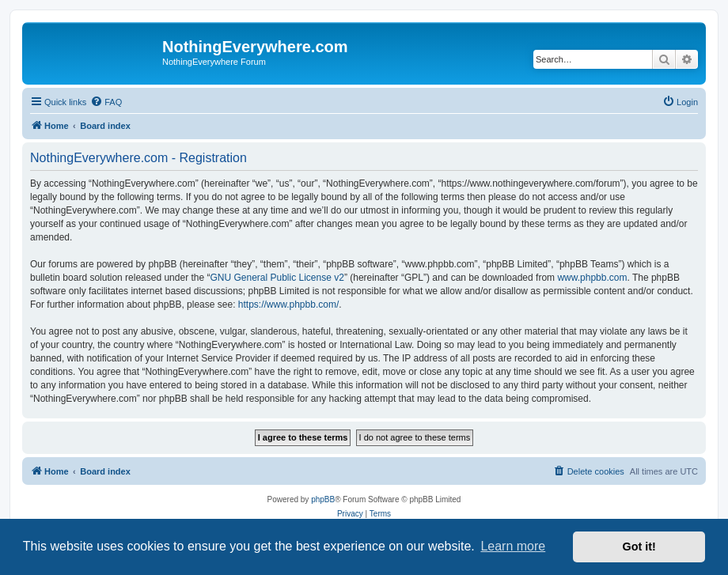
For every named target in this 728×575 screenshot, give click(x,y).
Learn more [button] (513, 546)
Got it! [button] (639, 547)
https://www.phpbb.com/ (288, 305)
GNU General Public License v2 (277, 278)
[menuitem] (106, 102)
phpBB (323, 499)
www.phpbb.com (592, 278)
